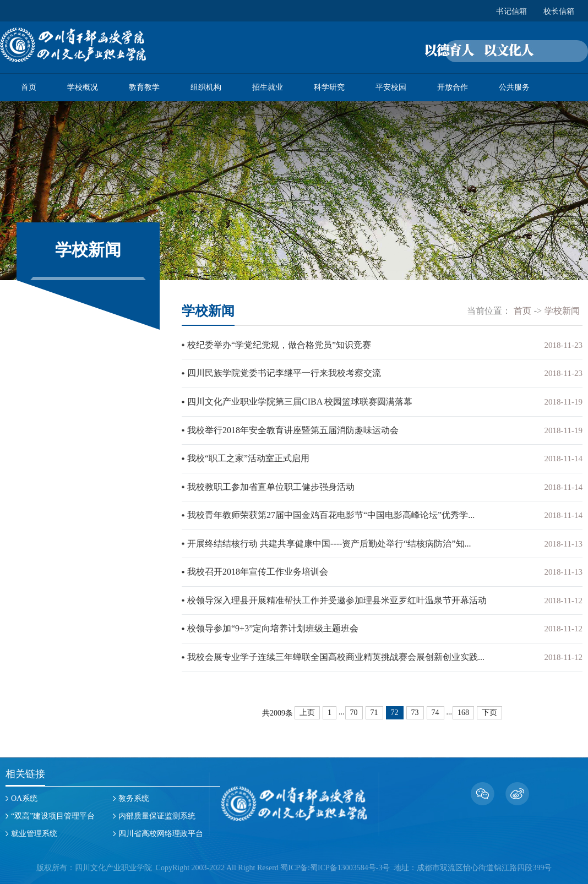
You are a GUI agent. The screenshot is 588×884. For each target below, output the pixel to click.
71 (374, 709)
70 (354, 709)
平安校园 (391, 87)
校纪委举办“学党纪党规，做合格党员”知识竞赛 (279, 345)
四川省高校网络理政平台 (161, 830)
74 (435, 709)
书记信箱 (511, 12)
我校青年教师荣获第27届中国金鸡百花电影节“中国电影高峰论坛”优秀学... (331, 513)
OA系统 (24, 795)
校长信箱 (559, 12)
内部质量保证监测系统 (157, 812)
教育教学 (144, 87)
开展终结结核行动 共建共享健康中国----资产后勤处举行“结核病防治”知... (329, 541)
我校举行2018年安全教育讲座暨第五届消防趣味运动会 (293, 429)
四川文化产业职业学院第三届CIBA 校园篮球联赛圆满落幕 (300, 401)
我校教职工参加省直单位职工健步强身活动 (271, 485)
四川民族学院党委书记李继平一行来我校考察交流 (284, 373)
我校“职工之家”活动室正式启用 (248, 457)
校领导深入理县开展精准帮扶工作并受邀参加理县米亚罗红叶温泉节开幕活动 (337, 597)
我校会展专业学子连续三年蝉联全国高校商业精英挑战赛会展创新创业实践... (336, 654)
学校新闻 (562, 311)
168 (463, 709)
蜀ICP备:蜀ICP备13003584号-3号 (335, 864)
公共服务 (514, 87)
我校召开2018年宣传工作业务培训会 (258, 569)
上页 (307, 709)
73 (415, 709)
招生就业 (268, 87)
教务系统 (134, 795)
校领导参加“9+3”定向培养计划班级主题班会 (273, 626)
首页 (29, 87)
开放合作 (453, 87)
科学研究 (329, 87)
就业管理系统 (34, 830)
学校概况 (83, 87)
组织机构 (206, 87)
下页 (489, 709)
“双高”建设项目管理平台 (53, 812)
